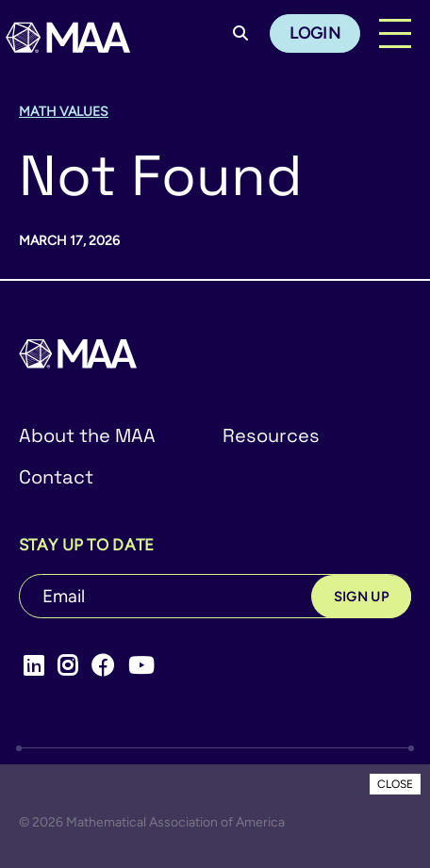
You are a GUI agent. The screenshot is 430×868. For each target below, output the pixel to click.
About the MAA (87, 435)
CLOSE (395, 784)
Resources (271, 435)
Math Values (64, 112)
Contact (56, 477)
